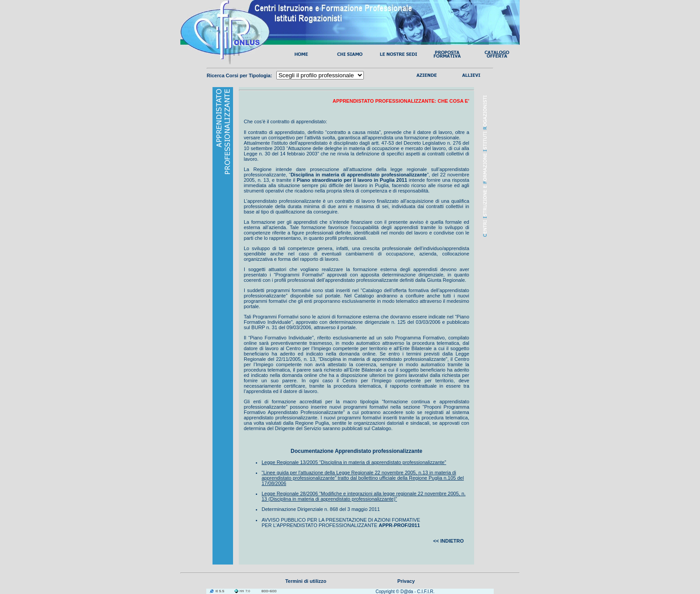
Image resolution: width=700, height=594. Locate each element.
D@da (407, 592)
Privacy (406, 581)
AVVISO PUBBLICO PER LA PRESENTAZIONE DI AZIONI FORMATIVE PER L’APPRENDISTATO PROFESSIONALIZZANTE (341, 523)
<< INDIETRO (448, 541)
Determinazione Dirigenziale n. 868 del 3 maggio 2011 (321, 509)
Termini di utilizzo (306, 581)
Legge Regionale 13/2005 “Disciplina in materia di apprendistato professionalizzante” (354, 462)
